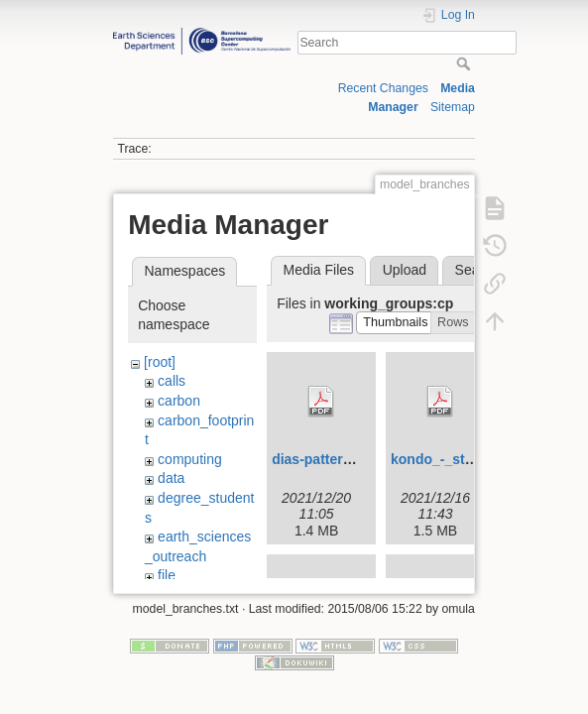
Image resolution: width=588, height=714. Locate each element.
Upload (405, 270)
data (171, 478)
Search (466, 63)
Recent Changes (383, 88)
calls (172, 381)
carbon (179, 401)
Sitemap (453, 107)
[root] (160, 362)
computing (190, 459)
